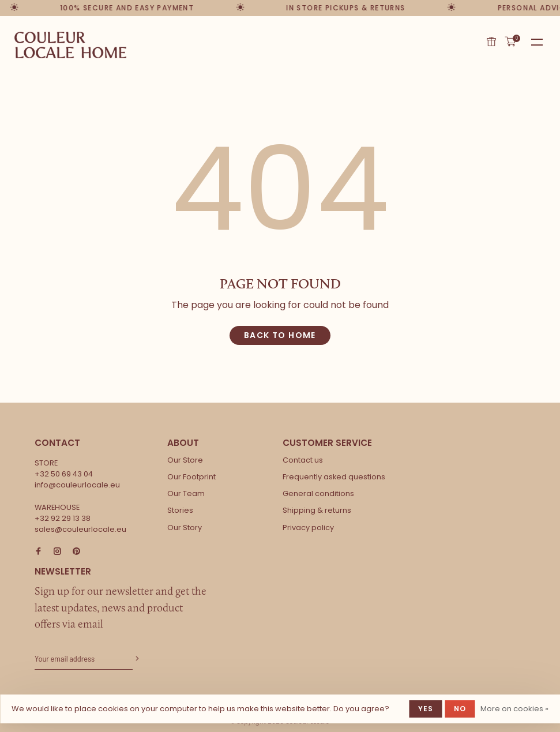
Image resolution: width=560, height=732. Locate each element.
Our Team (186, 493)
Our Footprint (191, 477)
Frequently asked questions (334, 477)
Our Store (185, 460)
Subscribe (136, 659)
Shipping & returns (317, 510)
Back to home (280, 335)
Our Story (185, 528)
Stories (180, 510)
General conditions (318, 493)
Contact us (303, 460)
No (460, 709)
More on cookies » (514, 709)
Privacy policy (308, 528)
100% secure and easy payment (126, 8)
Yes (426, 709)
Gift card (491, 42)
